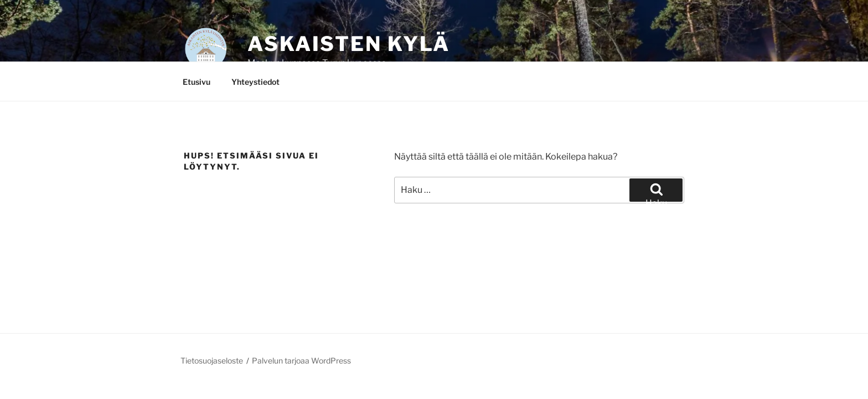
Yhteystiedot (255, 82)
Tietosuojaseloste (212, 360)
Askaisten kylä (349, 44)
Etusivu (197, 82)
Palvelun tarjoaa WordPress (301, 360)
